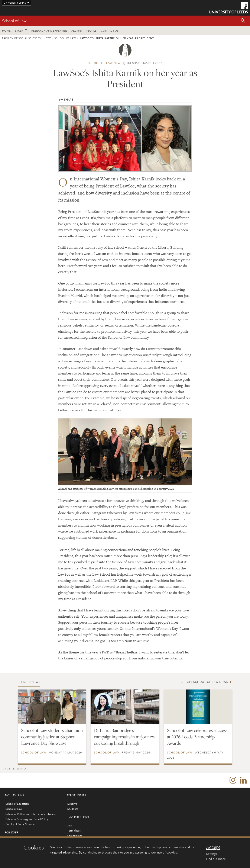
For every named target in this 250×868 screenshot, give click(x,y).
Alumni (76, 30)
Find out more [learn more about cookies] (216, 859)
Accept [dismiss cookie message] (213, 847)
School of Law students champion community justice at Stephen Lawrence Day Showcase (52, 737)
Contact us (110, 30)
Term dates (74, 831)
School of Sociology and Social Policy (27, 819)
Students (73, 809)
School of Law (14, 21)
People (91, 30)
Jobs (70, 826)
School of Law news (105, 63)
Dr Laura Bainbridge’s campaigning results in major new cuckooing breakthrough (125, 737)
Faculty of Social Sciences (21, 38)
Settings (211, 853)
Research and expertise (49, 30)
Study (19, 30)
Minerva (72, 804)
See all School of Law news (204, 682)
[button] (243, 21)
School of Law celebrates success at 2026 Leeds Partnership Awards (197, 737)
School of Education (17, 804)
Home (6, 30)
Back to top (13, 769)
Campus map (75, 836)
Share (69, 99)
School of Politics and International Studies (30, 814)
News (48, 38)
